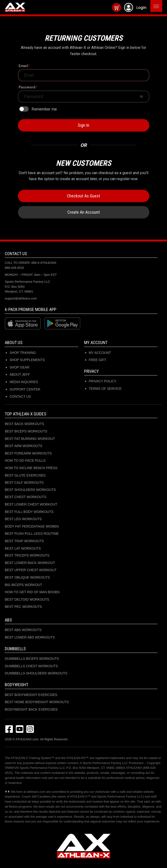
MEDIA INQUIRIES (24, 382)
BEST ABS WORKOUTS (23, 630)
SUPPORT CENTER (25, 389)
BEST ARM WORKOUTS (24, 446)
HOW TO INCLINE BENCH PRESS (31, 468)
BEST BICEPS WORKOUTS (26, 431)
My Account (100, 353)
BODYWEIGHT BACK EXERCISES (31, 709)
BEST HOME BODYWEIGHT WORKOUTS (37, 702)
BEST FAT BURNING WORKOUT (30, 439)
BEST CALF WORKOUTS (24, 483)
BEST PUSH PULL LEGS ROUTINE (32, 534)
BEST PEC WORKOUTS (23, 607)
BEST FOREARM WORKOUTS (28, 453)
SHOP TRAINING (23, 353)
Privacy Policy (103, 381)
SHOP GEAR (19, 367)
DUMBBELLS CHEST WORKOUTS (31, 666)
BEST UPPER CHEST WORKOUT (31, 570)
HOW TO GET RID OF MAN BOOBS (32, 592)
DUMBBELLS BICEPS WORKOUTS (32, 659)
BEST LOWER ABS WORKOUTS (30, 637)
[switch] (24, 109)
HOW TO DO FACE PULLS (25, 460)
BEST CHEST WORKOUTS (26, 497)
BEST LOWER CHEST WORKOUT (31, 504)
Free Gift (98, 360)
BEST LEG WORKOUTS (23, 519)
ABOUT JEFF (20, 374)
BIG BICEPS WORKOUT (23, 585)
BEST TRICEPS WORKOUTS (27, 555)
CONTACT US (20, 397)
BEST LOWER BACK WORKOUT (30, 563)
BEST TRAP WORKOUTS (24, 541)
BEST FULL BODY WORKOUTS (29, 512)
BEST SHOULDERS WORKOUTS (30, 490)
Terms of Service (105, 389)
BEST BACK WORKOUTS (24, 424)
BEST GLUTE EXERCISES (25, 475)
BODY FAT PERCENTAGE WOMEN (32, 526)
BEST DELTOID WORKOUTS (27, 599)
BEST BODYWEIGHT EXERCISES (31, 695)
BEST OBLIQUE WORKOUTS (27, 577)
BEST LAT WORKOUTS (23, 548)
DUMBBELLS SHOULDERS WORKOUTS (36, 673)
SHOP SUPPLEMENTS (27, 360)
